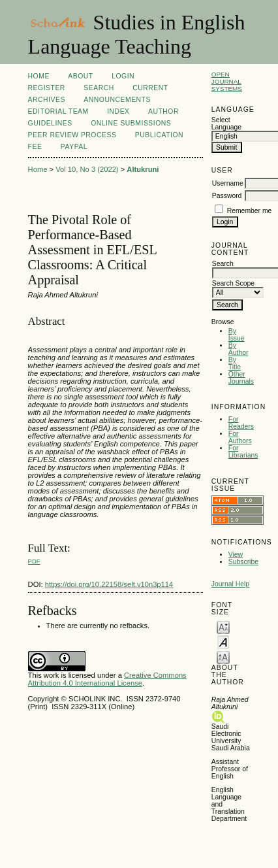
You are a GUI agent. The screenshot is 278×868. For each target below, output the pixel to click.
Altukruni (143, 169)
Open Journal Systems (227, 81)
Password (227, 196)
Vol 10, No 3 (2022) (87, 169)
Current (150, 88)
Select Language (226, 124)
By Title (235, 363)
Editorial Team (58, 111)
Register (47, 88)
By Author (239, 349)
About (80, 76)
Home (39, 76)
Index (118, 111)
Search (99, 88)
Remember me (250, 211)
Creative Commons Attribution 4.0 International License (107, 679)
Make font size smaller (223, 626)
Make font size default (223, 642)
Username (228, 183)
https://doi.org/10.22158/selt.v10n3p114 (109, 584)
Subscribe (243, 562)
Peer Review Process (72, 135)
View (236, 555)
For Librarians (243, 452)
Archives (47, 100)
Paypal (74, 147)
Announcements (117, 100)
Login (123, 76)
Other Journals (241, 378)
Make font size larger (223, 657)
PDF (34, 561)
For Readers (241, 423)
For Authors (240, 437)
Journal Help (230, 584)
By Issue (237, 335)
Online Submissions (131, 123)
